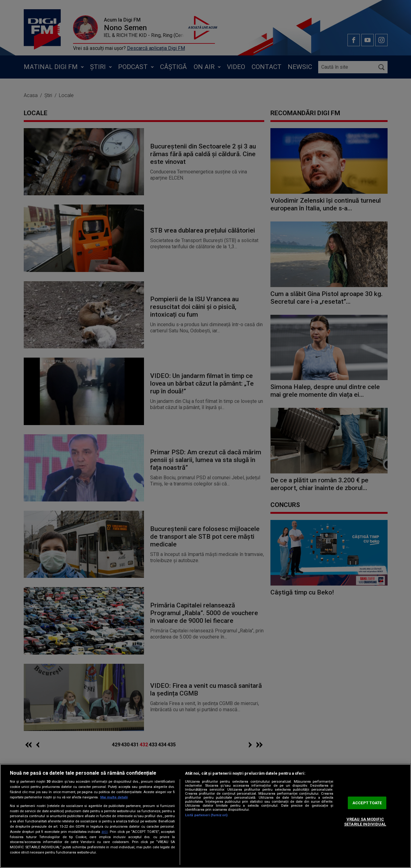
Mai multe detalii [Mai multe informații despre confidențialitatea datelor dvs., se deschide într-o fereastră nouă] (114, 797)
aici (105, 832)
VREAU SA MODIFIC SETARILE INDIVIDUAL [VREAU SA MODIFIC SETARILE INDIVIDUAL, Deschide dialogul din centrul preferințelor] (365, 822)
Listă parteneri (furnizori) (206, 815)
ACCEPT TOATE (367, 803)
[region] (205, 816)
